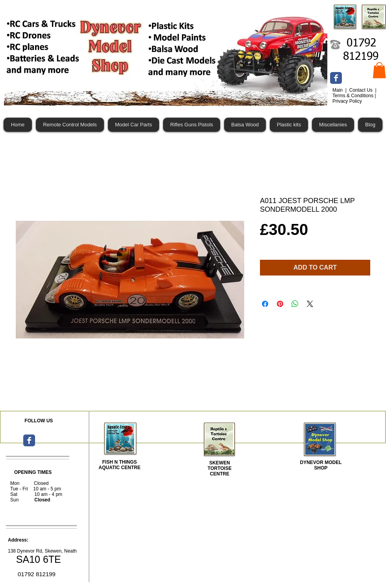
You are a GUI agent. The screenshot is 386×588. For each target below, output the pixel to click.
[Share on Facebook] (265, 304)
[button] (379, 70)
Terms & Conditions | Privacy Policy (354, 98)
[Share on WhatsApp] (295, 304)
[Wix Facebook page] (336, 78)
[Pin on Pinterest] (280, 304)
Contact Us (361, 90)
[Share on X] (310, 304)
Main (338, 90)
